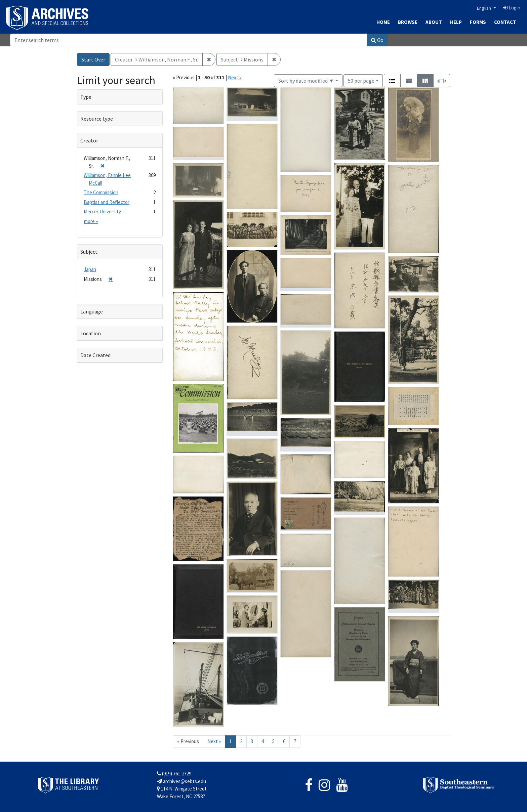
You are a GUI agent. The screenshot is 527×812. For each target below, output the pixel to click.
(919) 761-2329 (174, 774)
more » (91, 221)
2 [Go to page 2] (241, 741)
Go (377, 40)
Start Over (93, 59)
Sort (306, 81)
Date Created (95, 355)
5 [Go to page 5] (273, 741)
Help (456, 22)
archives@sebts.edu (181, 781)
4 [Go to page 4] (263, 741)
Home (383, 22)
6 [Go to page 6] (284, 741)
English (484, 8)
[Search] (189, 40)
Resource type (97, 119)
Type (86, 97)
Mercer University (102, 211)
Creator (89, 140)
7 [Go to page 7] (295, 741)
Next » (235, 77)
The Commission (101, 192)
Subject (89, 252)
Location (91, 333)
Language (92, 311)
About (434, 22)
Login (512, 8)
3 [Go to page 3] (252, 741)
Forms (478, 22)
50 (361, 80)
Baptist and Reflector (107, 202)
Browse (408, 22)
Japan (90, 269)
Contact (505, 22)
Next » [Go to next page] (214, 741)
